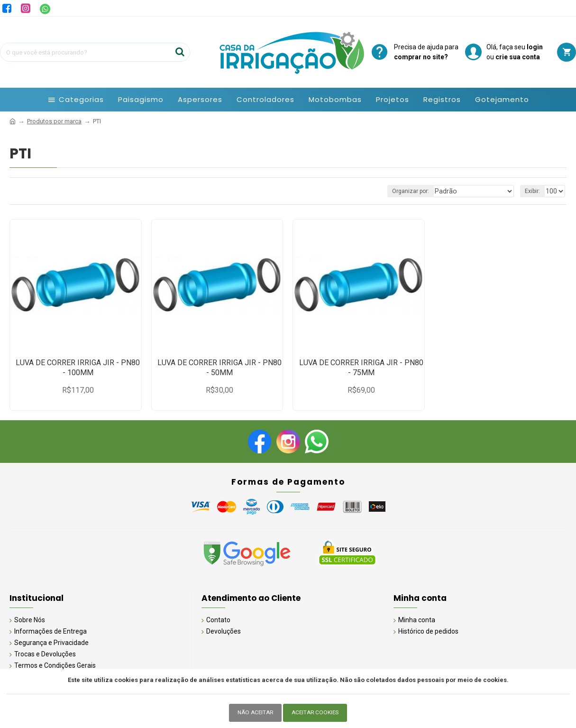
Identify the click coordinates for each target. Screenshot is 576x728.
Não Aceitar (254, 713)
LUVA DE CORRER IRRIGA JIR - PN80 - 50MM (219, 368)
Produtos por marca (54, 121)
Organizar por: (424, 191)
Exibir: (534, 191)
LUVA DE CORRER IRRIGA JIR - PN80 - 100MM (78, 368)
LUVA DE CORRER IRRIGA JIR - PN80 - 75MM (361, 368)
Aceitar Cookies (316, 713)
